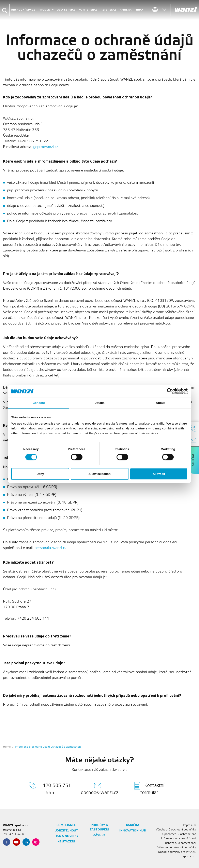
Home (7, 747)
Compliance (66, 825)
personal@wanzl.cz (51, 548)
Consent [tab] (39, 403)
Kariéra (126, 10)
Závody (99, 835)
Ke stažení (66, 842)
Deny (40, 474)
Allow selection (99, 474)
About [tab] (160, 403)
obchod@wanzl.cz (100, 788)
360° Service (66, 10)
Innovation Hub (133, 831)
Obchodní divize (23, 10)
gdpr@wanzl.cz (46, 147)
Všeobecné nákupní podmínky (177, 848)
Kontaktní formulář (149, 788)
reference (109, 10)
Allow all (159, 474)
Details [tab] (99, 403)
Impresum (189, 825)
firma (139, 10)
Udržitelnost (66, 831)
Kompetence (88, 10)
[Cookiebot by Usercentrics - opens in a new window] (170, 391)
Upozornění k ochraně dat (179, 834)
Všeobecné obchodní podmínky (176, 830)
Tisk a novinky (66, 836)
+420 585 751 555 (50, 788)
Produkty (46, 10)
